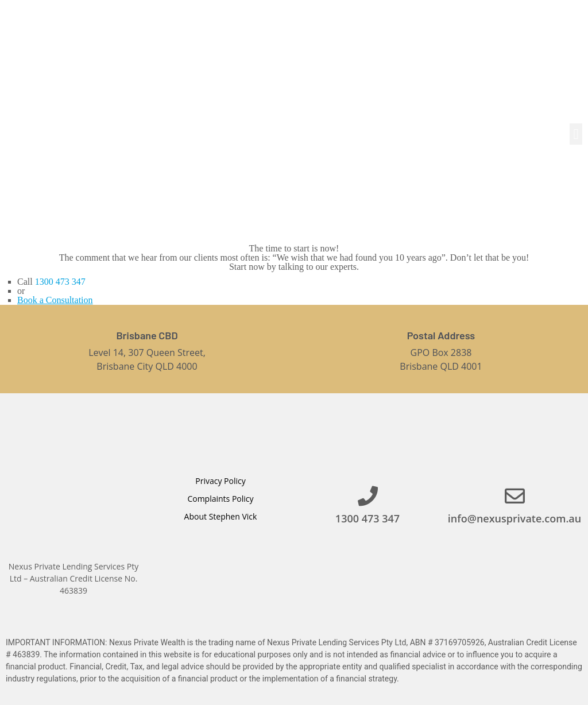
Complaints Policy (220, 499)
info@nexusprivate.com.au (514, 518)
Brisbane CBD (147, 335)
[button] (576, 134)
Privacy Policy (220, 481)
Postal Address (441, 335)
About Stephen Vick (221, 516)
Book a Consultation (55, 300)
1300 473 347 (60, 282)
